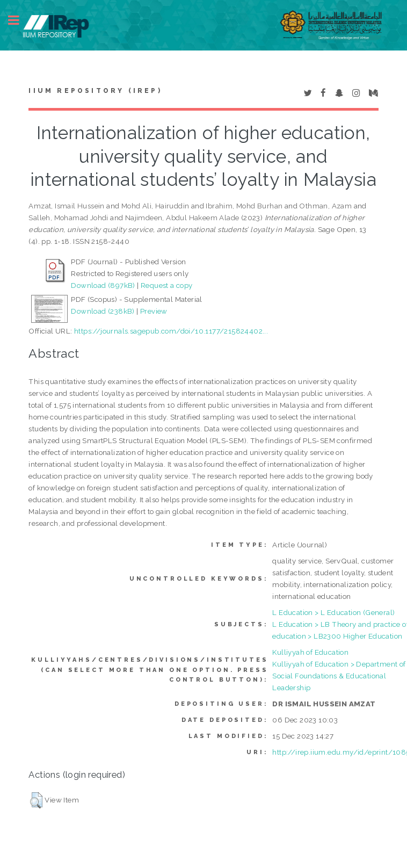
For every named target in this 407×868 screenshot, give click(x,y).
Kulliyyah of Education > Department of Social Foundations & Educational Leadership (339, 676)
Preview (154, 311)
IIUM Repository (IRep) (95, 91)
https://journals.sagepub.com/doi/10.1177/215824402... (171, 331)
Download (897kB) (103, 285)
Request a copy (167, 285)
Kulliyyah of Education (310, 652)
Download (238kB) (103, 311)
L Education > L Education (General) (333, 612)
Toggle (19, 20)
